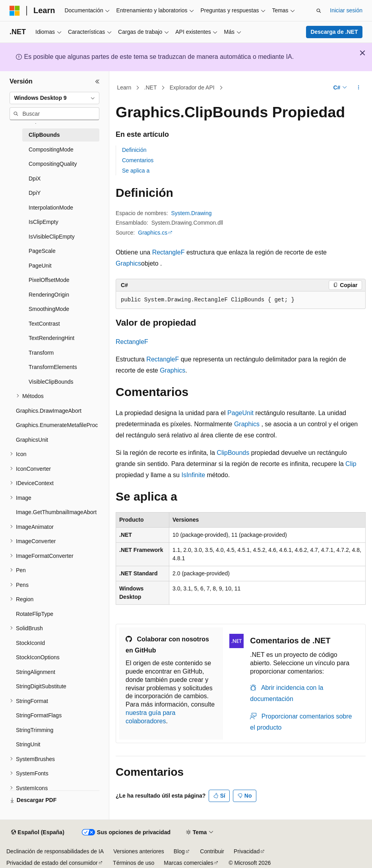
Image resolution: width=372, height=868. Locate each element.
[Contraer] (97, 82)
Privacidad (247, 851)
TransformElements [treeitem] (53, 367)
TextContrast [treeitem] (44, 324)
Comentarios (138, 160)
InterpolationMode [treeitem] (51, 208)
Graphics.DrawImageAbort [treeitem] (49, 411)
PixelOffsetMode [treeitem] (49, 280)
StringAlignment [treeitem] (36, 672)
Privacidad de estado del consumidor (52, 863)
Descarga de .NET (334, 32)
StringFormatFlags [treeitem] (39, 715)
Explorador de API (192, 87)
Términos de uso (134, 863)
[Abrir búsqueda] (319, 11)
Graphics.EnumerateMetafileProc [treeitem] (57, 425)
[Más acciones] (359, 88)
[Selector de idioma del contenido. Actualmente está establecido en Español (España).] (38, 833)
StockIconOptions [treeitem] (38, 657)
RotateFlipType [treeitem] (35, 614)
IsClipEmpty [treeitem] (44, 222)
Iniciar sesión (346, 10)
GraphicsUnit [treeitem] (32, 440)
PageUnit (240, 413)
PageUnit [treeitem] (40, 266)
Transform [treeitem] (41, 353)
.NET (151, 87)
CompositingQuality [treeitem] (53, 164)
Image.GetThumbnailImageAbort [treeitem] (56, 512)
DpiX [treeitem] (35, 179)
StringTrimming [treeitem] (35, 730)
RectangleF (169, 252)
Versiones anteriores (139, 851)
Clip (351, 464)
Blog (179, 851)
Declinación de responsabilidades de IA (55, 851)
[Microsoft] (15, 11)
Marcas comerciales (188, 863)
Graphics (128, 263)
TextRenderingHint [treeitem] (51, 338)
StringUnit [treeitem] (28, 744)
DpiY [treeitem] (35, 193)
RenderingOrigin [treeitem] (49, 295)
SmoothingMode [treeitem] (49, 309)
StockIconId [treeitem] (30, 643)
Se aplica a (136, 171)
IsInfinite (193, 475)
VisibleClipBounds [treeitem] (51, 382)
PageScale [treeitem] (42, 251)
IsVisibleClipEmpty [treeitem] (52, 237)
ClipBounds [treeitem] (44, 135)
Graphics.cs (153, 233)
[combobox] (54, 98)
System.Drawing (192, 213)
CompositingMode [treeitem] (51, 150)
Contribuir (212, 851)
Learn (124, 87)
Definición (134, 150)
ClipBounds (233, 453)
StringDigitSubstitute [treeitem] (41, 686)
